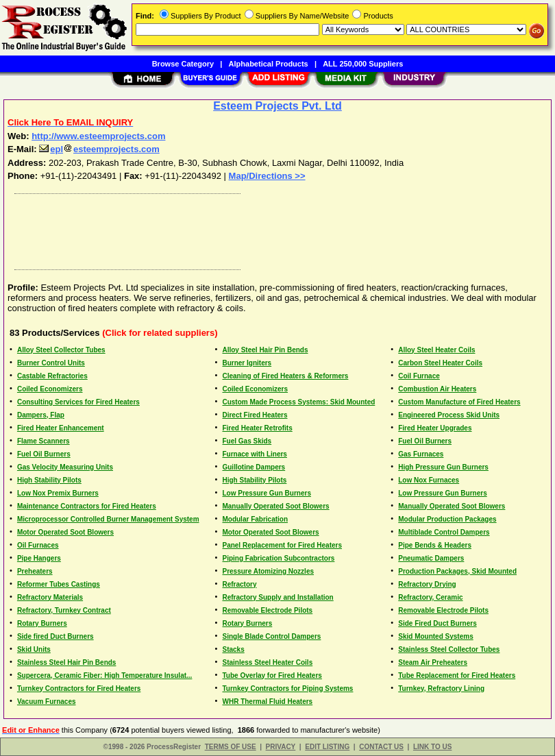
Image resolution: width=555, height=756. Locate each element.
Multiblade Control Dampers (444, 532)
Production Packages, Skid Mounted (457, 571)
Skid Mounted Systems (435, 636)
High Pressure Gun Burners (443, 467)
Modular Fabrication (255, 519)
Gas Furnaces (421, 454)
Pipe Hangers (39, 558)
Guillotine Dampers (254, 467)
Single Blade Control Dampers (271, 636)
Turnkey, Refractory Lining (441, 688)
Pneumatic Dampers (431, 558)
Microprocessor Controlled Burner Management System (108, 519)
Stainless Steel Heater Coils (267, 662)
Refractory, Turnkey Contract (64, 610)
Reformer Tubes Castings (59, 584)
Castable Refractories (52, 376)
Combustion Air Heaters (437, 389)
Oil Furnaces (38, 545)
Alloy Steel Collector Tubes (61, 350)
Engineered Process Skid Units (449, 415)
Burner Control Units (51, 363)
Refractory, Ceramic (430, 597)
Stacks (233, 649)
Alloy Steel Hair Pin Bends (265, 350)
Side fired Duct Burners (56, 636)
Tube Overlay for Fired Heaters (272, 675)
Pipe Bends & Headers (435, 545)
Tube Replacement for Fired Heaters (457, 675)
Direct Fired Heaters (255, 415)
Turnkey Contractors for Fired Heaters (79, 688)
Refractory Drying (427, 584)
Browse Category (183, 64)
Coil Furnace (419, 376)
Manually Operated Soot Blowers (275, 506)
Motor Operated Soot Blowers (65, 532)
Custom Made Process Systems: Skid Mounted (298, 402)
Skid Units (34, 649)
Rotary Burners (42, 623)
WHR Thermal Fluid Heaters (267, 702)
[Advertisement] (275, 228)
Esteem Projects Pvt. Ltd (277, 106)
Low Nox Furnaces (429, 480)
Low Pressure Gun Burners (266, 493)
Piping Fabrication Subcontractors (278, 558)
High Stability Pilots (49, 480)
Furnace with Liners (254, 454)
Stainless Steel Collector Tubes (449, 649)
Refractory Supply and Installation (277, 597)
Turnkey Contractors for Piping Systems (287, 688)
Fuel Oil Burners (425, 441)
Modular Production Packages (447, 519)
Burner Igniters (247, 363)
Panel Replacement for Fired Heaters (282, 545)
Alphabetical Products (269, 64)
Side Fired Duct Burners (437, 623)
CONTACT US (381, 747)
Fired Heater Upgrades (435, 428)
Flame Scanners (44, 441)
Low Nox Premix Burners (58, 493)
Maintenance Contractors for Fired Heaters (87, 506)
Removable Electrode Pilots (267, 610)
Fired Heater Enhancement (61, 428)
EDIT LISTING (327, 747)
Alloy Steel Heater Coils (436, 350)
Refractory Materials (50, 597)
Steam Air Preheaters (433, 662)
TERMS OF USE (231, 747)
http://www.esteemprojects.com (98, 136)
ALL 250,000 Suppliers (363, 64)
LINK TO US (432, 747)
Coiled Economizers (50, 389)
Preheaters (35, 571)
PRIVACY (281, 747)
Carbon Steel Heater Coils (440, 363)
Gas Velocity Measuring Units (65, 467)
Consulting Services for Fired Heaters (78, 402)
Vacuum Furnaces (47, 702)
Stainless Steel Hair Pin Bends (67, 662)
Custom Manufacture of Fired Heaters (459, 402)
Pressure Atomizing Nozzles (268, 571)
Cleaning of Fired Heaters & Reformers (285, 376)
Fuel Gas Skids (247, 441)
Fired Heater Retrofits (257, 428)
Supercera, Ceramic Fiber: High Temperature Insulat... (104, 675)
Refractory (239, 584)
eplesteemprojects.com (99, 149)
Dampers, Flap (41, 415)
